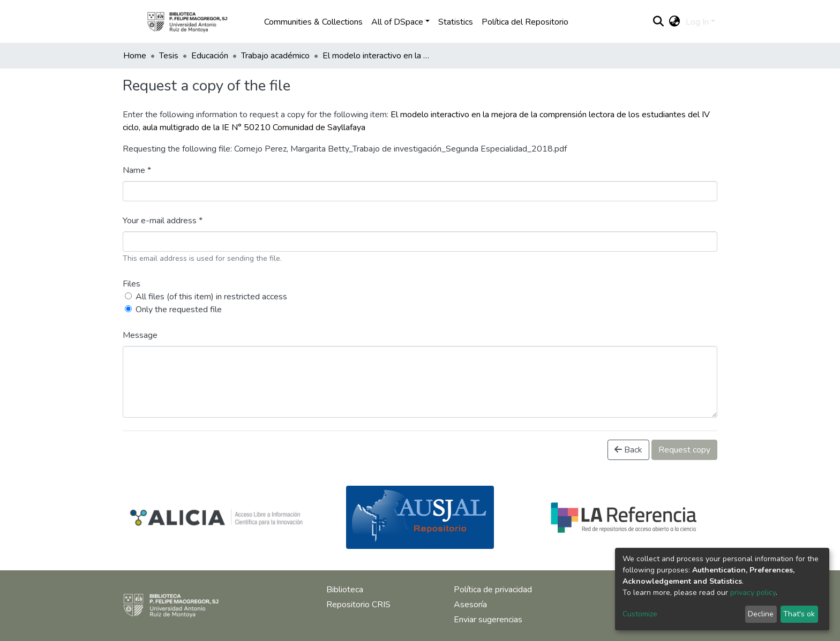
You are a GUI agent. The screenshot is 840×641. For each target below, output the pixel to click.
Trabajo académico (275, 56)
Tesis (169, 56)
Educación (210, 56)
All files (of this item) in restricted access (211, 297)
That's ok (799, 614)
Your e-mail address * (163, 221)
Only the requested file (179, 310)
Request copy (684, 450)
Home (135, 56)
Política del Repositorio (525, 22)
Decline (761, 614)
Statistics (456, 22)
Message (140, 335)
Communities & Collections (313, 22)
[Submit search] (659, 22)
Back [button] (628, 450)
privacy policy (753, 593)
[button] (675, 22)
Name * (137, 170)
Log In (697, 22)
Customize (640, 614)
